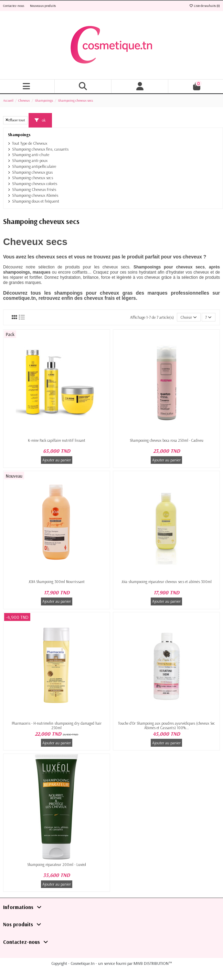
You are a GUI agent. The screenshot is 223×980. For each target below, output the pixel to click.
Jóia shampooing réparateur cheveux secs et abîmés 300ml (167, 582)
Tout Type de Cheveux (30, 143)
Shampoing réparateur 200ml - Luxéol (57, 865)
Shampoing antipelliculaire (34, 166)
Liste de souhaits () (204, 6)
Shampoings (19, 135)
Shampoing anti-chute (31, 155)
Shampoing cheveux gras (32, 172)
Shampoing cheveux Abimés (35, 195)
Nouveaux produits (43, 6)
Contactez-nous (14, 6)
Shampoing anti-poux (30, 160)
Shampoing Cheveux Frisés (34, 189)
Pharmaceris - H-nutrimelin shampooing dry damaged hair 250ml (57, 726)
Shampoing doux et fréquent (36, 201)
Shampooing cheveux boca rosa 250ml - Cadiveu (167, 440)
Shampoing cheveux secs (33, 178)
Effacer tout (15, 120)
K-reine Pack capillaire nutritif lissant (57, 440)
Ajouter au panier (57, 460)
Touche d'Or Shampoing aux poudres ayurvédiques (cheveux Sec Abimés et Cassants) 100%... (166, 726)
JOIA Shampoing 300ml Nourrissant (57, 582)
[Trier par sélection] (189, 317)
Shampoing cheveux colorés (35, 183)
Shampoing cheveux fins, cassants (40, 149)
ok (40, 120)
